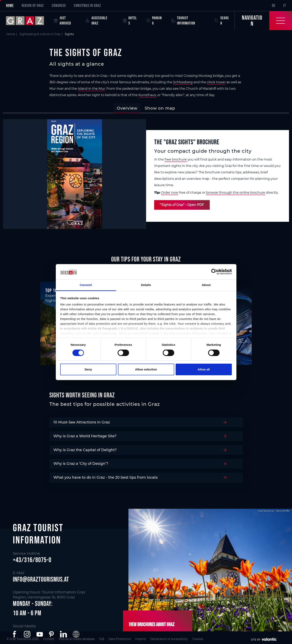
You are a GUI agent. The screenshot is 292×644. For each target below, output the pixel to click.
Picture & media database (80, 639)
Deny (88, 369)
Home (10, 5)
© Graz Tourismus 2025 (23, 639)
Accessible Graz (97, 21)
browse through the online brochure (236, 193)
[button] (15, 634)
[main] (146, 256)
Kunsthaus (147, 95)
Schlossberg (183, 82)
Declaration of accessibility (178, 639)
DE (274, 5)
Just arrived (63, 21)
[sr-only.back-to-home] (28, 21)
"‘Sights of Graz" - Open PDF (182, 205)
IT (285, 5)
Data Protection (126, 639)
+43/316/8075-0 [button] (32, 560)
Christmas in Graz (87, 5)
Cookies (208, 639)
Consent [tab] (86, 285)
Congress (59, 5)
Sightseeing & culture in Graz (40, 34)
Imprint (148, 639)
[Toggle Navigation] (263, 21)
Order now (170, 193)
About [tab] (206, 285)
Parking (154, 21)
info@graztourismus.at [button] (41, 579)
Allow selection (146, 369)
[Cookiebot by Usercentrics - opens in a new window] (214, 272)
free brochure (176, 159)
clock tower (216, 82)
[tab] (127, 108)
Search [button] (222, 21)
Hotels (130, 21)
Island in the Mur (91, 89)
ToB (106, 639)
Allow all (204, 369)
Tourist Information (183, 21)
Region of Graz (33, 5)
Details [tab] (146, 285)
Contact (50, 639)
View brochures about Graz (151, 624)
